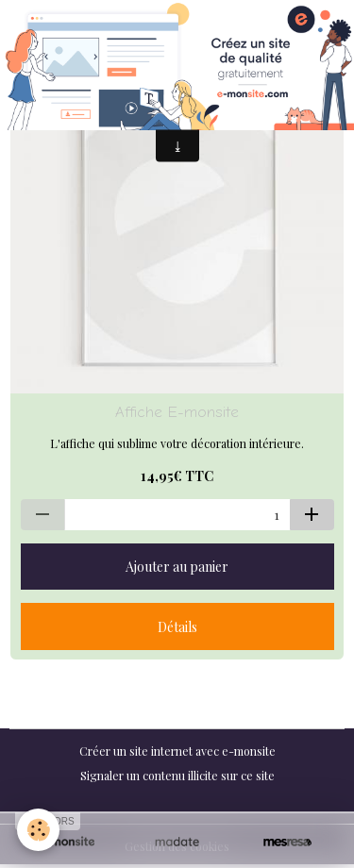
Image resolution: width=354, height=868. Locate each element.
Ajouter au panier (177, 567)
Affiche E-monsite (177, 412)
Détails (177, 627)
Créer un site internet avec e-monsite (177, 751)
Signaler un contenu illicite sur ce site (177, 776)
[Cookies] (38, 830)
